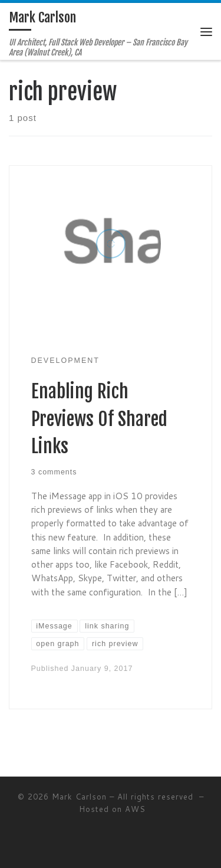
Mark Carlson (79, 797)
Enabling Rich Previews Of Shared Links (99, 419)
